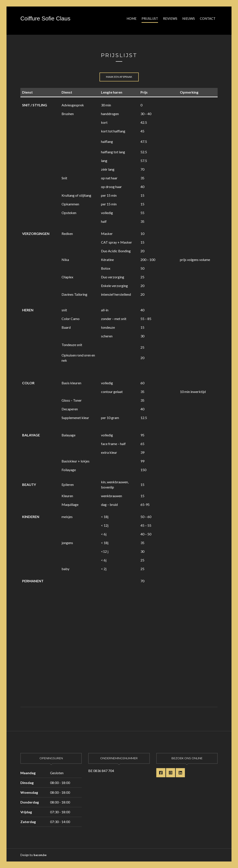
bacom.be (40, 855)
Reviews (170, 20)
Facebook (161, 773)
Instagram (171, 773)
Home (132, 20)
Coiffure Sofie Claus (45, 20)
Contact (208, 20)
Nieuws (189, 20)
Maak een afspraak (119, 77)
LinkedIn (180, 773)
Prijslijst (150, 20)
